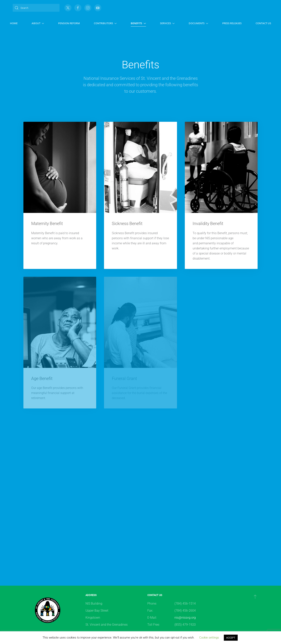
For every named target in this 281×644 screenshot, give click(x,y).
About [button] (38, 23)
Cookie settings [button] (209, 638)
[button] (255, 597)
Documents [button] (198, 23)
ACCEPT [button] (231, 638)
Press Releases (232, 23)
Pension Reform (69, 23)
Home (14, 23)
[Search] (36, 8)
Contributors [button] (105, 23)
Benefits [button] (138, 23)
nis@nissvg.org (185, 618)
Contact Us (263, 23)
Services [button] (167, 23)
